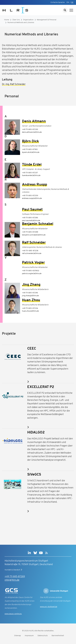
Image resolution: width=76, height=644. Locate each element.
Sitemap (17, 636)
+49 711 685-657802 (31, 271)
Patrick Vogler (33, 263)
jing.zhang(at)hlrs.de (30, 296)
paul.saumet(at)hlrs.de (31, 221)
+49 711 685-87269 (15, 577)
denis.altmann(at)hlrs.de (32, 132)
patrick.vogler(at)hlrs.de (32, 274)
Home (7, 20)
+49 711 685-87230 (30, 129)
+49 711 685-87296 (30, 293)
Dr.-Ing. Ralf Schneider (14, 84)
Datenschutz (43, 636)
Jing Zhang (31, 285)
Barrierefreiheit (58, 636)
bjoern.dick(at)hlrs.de (31, 152)
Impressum (29, 636)
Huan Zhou (31, 300)
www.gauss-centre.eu (13, 614)
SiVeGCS (34, 475)
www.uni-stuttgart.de (49, 607)
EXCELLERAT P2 (41, 387)
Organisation (28, 20)
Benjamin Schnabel (38, 224)
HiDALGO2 (36, 433)
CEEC (32, 349)
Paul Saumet (32, 210)
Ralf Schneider (34, 243)
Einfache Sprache (58, 2)
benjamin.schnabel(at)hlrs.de (34, 235)
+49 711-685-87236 (30, 251)
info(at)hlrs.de (12, 580)
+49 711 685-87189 (30, 149)
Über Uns (16, 20)
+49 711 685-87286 (30, 218)
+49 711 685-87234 (30, 308)
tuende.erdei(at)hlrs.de (31, 175)
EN (68, 2)
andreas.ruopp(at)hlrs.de (32, 198)
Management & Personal (47, 20)
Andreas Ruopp (35, 185)
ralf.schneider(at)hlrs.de (32, 253)
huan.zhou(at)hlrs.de (30, 311)
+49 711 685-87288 (30, 232)
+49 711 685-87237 (30, 173)
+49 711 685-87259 (30, 196)
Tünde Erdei (32, 165)
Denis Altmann (34, 121)
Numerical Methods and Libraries (21, 23)
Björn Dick (30, 141)
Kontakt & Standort (14, 570)
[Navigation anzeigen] (71, 10)
